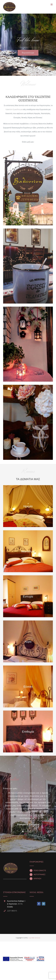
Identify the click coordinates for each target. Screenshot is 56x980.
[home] (10, 863)
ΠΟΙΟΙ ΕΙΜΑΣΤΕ (40, 871)
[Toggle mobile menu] (52, 4)
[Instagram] (44, 904)
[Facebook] (39, 904)
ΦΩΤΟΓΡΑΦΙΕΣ (40, 875)
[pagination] (23, 831)
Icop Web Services (34, 938)
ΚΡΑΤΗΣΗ (37, 879)
